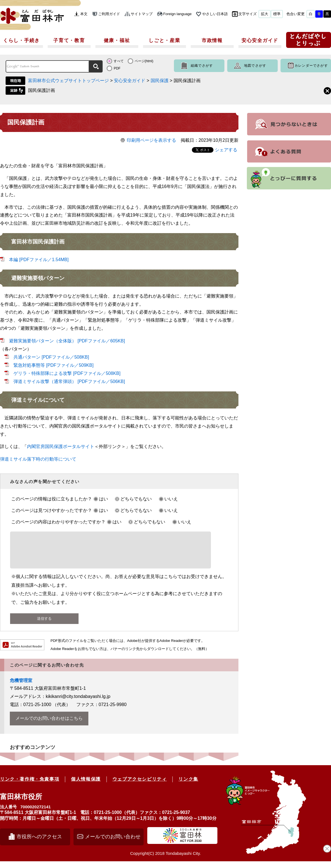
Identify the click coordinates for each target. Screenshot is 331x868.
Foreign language (177, 14)
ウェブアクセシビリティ (140, 786)
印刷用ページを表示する (151, 140)
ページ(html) (144, 61)
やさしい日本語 (215, 14)
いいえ (171, 499)
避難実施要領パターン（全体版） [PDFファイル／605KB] (67, 341)
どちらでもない (136, 499)
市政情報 (212, 40)
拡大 (265, 14)
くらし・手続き (21, 40)
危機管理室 (21, 687)
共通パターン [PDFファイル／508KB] (51, 357)
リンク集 (188, 786)
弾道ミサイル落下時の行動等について (38, 459)
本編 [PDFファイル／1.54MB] (39, 260)
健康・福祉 (117, 40)
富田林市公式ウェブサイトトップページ (68, 81)
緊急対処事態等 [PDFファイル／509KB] (53, 365)
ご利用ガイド (109, 14)
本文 (84, 14)
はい (104, 499)
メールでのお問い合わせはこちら (49, 725)
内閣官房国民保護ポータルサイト (61, 446)
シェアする (226, 150)
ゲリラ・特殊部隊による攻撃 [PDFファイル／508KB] (67, 373)
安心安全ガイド (260, 40)
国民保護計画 (42, 90)
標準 (277, 14)
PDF (117, 68)
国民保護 (160, 81)
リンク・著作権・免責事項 (30, 786)
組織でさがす (202, 66)
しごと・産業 (164, 40)
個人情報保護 (86, 786)
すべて (119, 61)
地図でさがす (255, 66)
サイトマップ (142, 14)
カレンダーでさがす (311, 66)
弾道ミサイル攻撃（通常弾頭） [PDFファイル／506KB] (69, 381)
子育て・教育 (69, 40)
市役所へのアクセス (39, 843)
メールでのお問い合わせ (113, 843)
